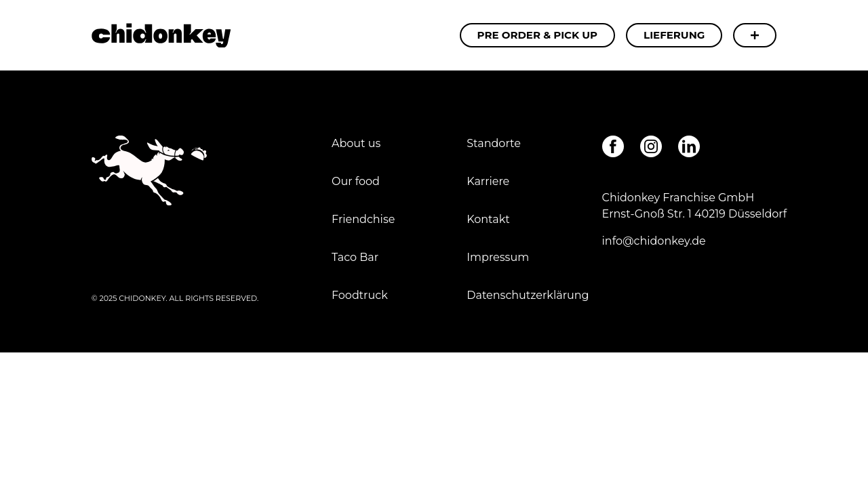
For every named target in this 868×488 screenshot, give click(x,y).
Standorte (494, 143)
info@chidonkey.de (654, 241)
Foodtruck (360, 295)
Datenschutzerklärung (528, 295)
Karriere (488, 181)
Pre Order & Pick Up (538, 35)
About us (356, 143)
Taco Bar (355, 257)
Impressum (499, 257)
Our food (356, 181)
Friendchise (363, 219)
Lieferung (674, 35)
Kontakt (488, 219)
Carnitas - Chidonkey (161, 35)
